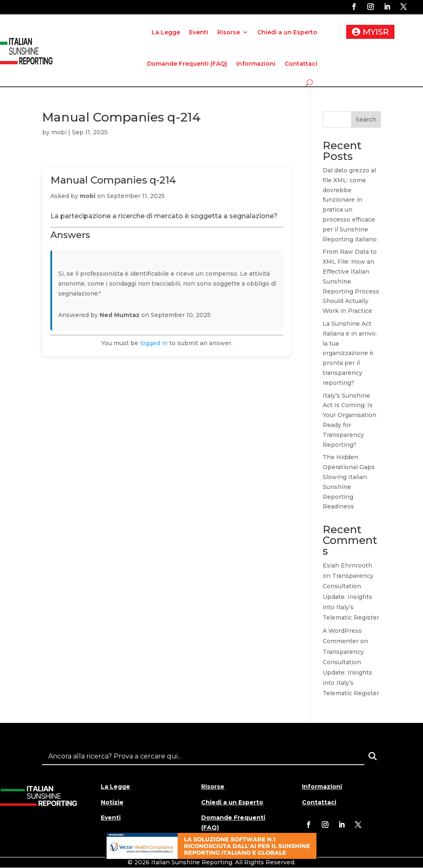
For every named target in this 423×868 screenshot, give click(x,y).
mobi (59, 132)
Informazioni (256, 64)
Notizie (112, 802)
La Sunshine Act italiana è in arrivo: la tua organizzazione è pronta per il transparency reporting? (350, 353)
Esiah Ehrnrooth (347, 565)
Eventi (199, 32)
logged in (154, 343)
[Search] (373, 756)
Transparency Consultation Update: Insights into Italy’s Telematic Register (351, 597)
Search (366, 119)
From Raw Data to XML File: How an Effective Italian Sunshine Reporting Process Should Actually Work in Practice (351, 281)
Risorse (229, 32)
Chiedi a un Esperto (287, 32)
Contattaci (301, 64)
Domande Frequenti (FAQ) (187, 64)
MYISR (376, 32)
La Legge (166, 32)
